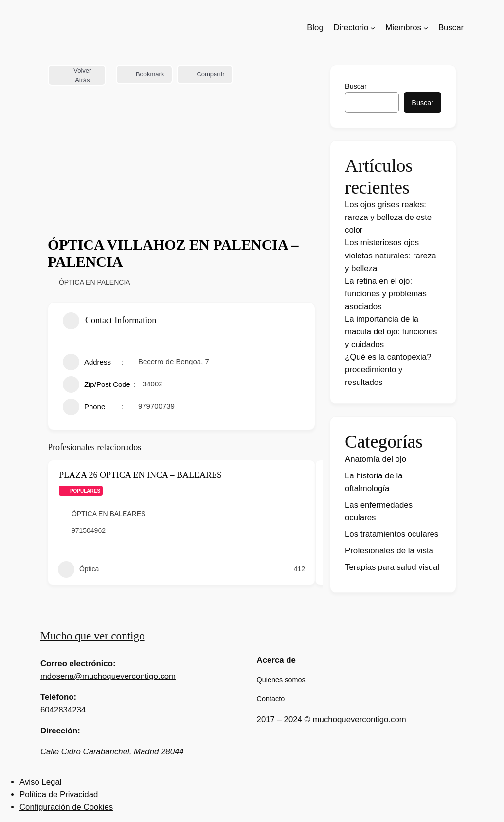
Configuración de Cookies (66, 807)
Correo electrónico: (78, 664)
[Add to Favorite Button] (300, 476)
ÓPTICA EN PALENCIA (95, 282)
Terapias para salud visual (392, 567)
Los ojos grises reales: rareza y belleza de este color (388, 217)
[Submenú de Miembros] (426, 28)
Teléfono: (58, 697)
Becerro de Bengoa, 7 (174, 361)
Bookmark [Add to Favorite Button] (144, 74)
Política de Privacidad (59, 795)
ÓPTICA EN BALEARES (109, 514)
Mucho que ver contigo (93, 636)
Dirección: (60, 731)
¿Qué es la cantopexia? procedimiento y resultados (388, 370)
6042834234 (63, 710)
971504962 (89, 530)
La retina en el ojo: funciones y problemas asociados (386, 294)
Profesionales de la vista (389, 551)
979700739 (156, 406)
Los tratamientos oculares (392, 534)
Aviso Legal (40, 782)
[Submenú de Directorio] (373, 28)
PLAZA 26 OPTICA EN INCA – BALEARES (140, 475)
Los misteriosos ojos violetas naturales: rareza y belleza (391, 255)
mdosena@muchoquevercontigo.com (108, 676)
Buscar (356, 86)
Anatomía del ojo (376, 459)
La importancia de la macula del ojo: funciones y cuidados (391, 332)
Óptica (78, 569)
